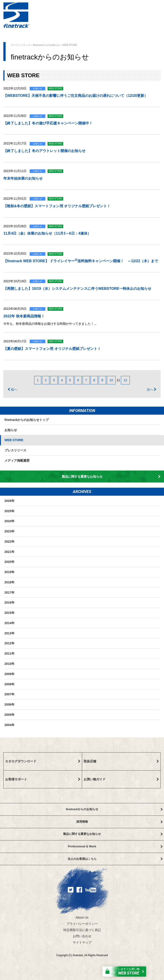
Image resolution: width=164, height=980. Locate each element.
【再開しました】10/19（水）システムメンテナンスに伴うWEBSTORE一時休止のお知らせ (77, 288)
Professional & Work (115, 846)
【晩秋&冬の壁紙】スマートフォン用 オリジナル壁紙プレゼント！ (57, 206)
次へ (152, 390)
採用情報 (119, 822)
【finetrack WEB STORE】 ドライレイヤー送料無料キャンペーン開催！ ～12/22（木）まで (81, 260)
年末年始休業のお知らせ (23, 178)
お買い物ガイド (121, 779)
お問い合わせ (82, 936)
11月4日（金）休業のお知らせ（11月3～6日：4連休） (47, 233)
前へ (12, 390)
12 (125, 380)
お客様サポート (43, 779)
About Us (82, 917)
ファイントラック (21, 45)
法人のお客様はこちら (115, 859)
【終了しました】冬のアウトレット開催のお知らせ (44, 151)
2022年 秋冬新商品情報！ (24, 316)
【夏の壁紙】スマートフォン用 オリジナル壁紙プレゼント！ (52, 349)
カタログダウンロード (43, 761)
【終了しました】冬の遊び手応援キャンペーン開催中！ (48, 123)
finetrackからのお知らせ (47, 45)
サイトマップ (82, 942)
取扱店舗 (121, 761)
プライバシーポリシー (82, 924)
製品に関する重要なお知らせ (111, 477)
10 (111, 380)
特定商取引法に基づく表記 (82, 930)
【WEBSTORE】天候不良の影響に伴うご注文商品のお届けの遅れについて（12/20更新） (76, 95)
